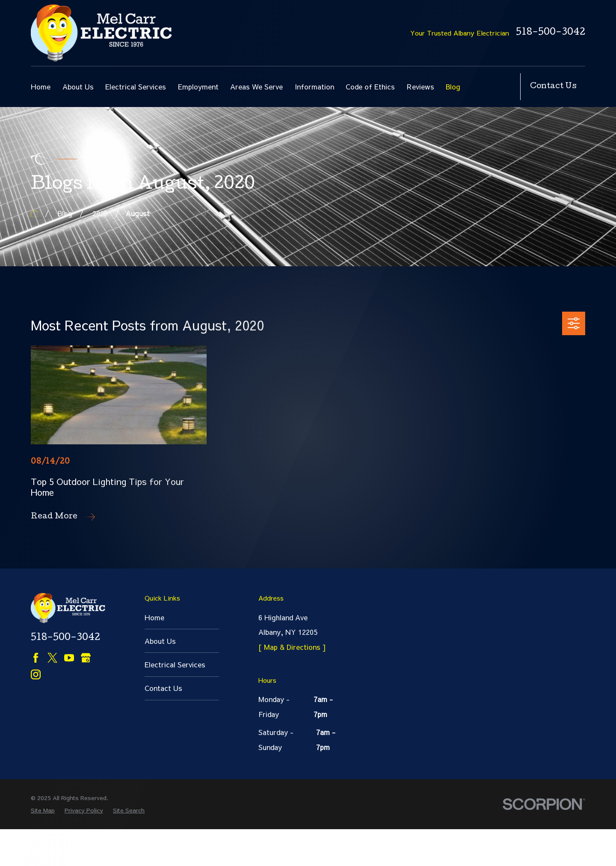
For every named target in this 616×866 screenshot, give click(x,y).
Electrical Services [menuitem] (136, 86)
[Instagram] (36, 674)
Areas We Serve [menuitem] (256, 86)
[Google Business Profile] (86, 658)
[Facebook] (36, 658)
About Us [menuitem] (78, 86)
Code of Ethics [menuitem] (370, 86)
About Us (160, 641)
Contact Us (553, 86)
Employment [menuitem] (198, 86)
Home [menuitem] (41, 86)
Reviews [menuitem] (421, 86)
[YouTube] (69, 658)
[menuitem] (43, 847)
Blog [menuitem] (453, 86)
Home (154, 617)
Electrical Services (175, 664)
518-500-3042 (551, 33)
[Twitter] (52, 658)
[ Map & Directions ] (292, 647)
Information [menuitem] (314, 86)
